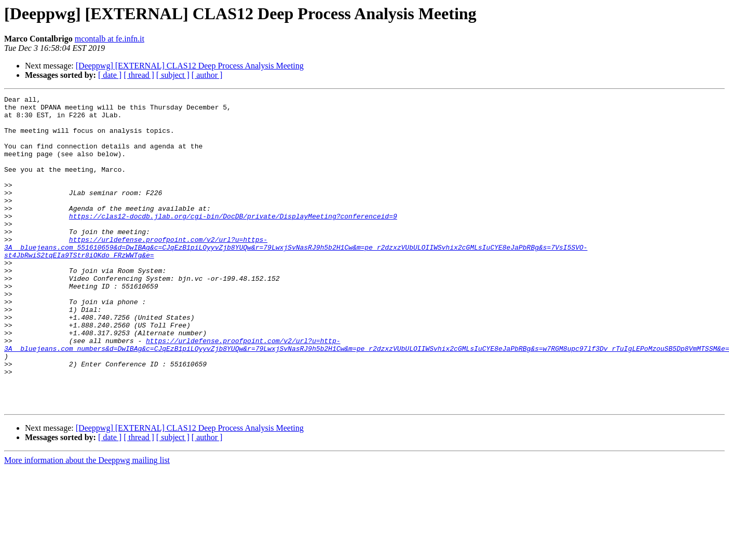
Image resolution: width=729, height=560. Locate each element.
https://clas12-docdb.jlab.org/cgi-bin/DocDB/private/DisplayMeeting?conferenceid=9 (233, 241)
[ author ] (207, 75)
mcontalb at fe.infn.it (110, 39)
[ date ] (110, 75)
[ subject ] (173, 75)
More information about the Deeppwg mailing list (87, 522)
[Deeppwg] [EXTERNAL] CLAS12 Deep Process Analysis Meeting (190, 66)
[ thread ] (139, 75)
